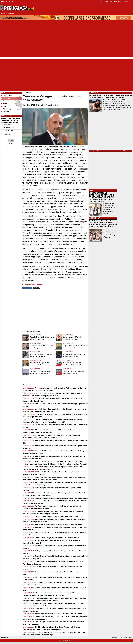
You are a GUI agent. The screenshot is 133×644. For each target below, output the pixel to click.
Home (3, 93)
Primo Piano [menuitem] (7, 96)
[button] (11, 140)
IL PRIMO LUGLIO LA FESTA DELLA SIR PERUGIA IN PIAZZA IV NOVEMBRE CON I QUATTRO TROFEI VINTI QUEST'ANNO (103, 224)
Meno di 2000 (8, 125)
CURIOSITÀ (94, 93)
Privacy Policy (127, 638)
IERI (130, 151)
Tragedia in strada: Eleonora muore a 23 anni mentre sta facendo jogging (62, 498)
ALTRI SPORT (95, 218)
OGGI (124, 151)
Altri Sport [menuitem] (6, 109)
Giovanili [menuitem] (5, 112)
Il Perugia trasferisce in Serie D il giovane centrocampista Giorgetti (59, 525)
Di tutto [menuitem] (5, 101)
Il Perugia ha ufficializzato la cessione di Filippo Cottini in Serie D (59, 614)
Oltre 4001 (7, 134)
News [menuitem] (4, 104)
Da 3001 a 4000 (9, 131)
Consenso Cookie (117, 638)
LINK (91, 190)
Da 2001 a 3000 (9, 128)
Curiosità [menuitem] (5, 98)
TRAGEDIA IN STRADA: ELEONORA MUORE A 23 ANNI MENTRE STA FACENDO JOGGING (110, 96)
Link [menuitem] (4, 106)
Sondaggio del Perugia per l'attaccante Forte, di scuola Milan (57, 538)
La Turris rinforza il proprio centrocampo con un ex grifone (56, 517)
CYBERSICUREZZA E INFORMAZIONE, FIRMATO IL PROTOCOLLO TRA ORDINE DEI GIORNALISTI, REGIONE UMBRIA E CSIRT (102, 197)
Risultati (11, 144)
